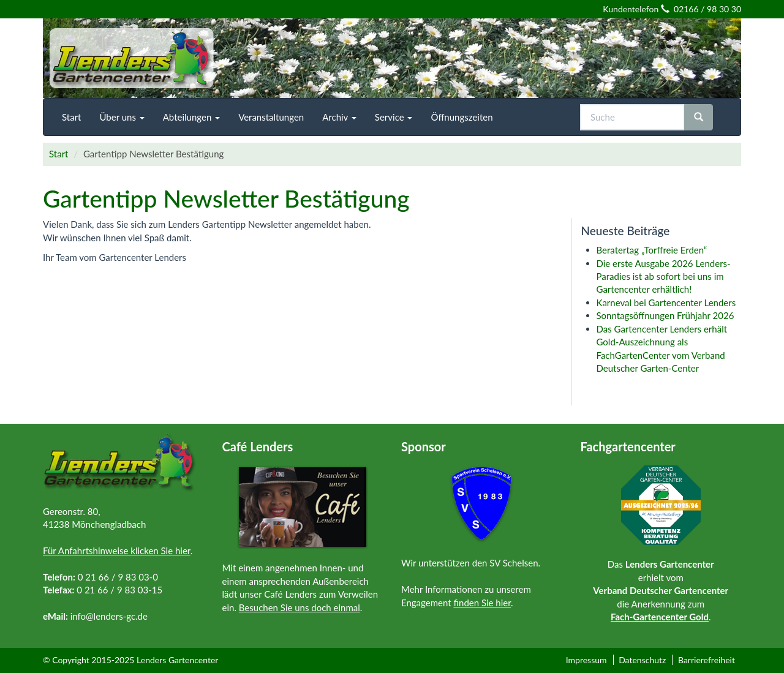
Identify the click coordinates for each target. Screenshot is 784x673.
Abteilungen (191, 117)
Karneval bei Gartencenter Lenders (668, 303)
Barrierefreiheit (707, 660)
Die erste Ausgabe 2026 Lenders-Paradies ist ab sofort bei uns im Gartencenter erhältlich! (664, 276)
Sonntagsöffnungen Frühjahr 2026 (665, 315)
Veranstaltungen (271, 117)
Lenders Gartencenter (177, 660)
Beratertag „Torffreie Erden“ (652, 250)
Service (394, 117)
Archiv (339, 117)
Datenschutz (642, 660)
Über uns (122, 117)
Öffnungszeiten (462, 117)
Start (71, 117)
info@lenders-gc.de (109, 616)
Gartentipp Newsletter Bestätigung (226, 198)
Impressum (586, 660)
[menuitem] (71, 117)
